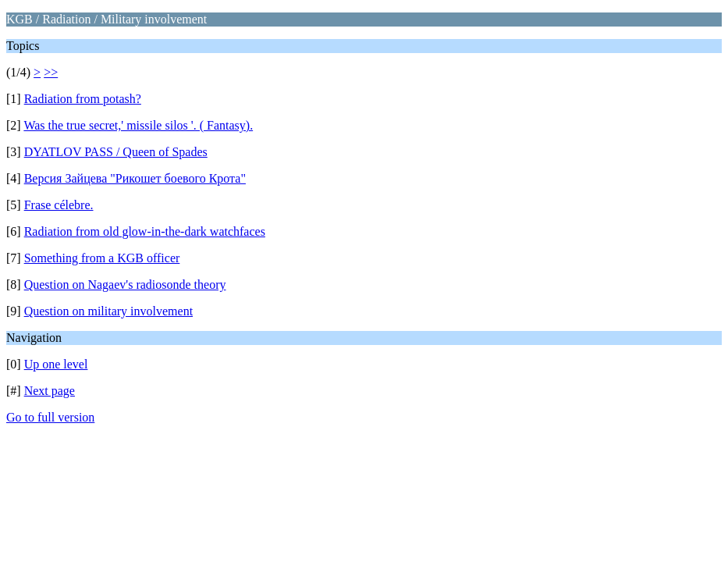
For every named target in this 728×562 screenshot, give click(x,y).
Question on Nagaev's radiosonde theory (125, 285)
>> (51, 72)
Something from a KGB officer (102, 258)
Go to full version (50, 417)
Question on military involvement (108, 311)
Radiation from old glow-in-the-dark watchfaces (145, 231)
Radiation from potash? (83, 99)
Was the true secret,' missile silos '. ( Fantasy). (138, 125)
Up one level (56, 364)
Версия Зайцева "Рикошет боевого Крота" (135, 178)
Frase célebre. (59, 205)
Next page (50, 391)
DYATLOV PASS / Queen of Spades (116, 152)
